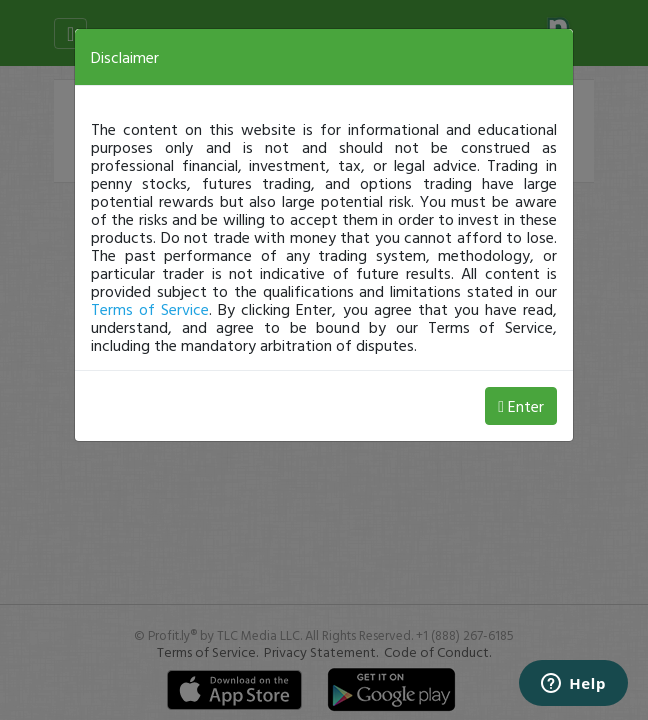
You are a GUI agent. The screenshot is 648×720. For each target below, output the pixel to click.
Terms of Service (150, 309)
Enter (521, 406)
